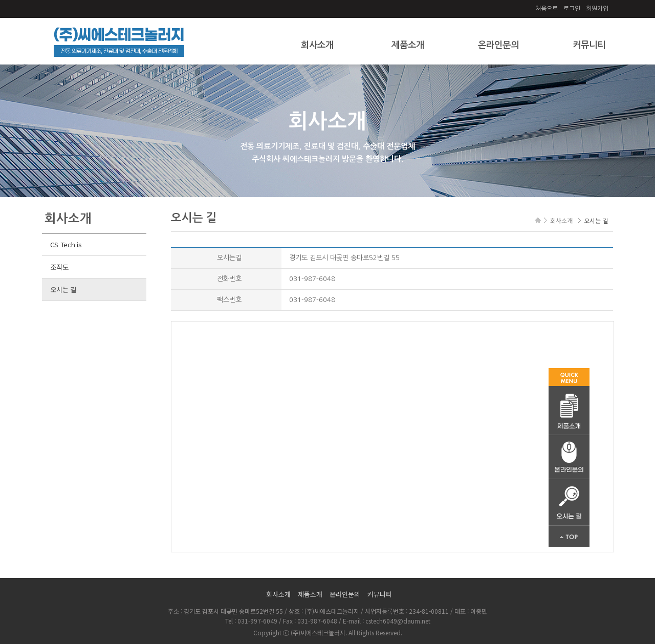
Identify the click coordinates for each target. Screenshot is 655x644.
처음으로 (547, 9)
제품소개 (408, 45)
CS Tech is (66, 244)
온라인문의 (498, 45)
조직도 (59, 267)
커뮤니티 (589, 45)
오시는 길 (63, 289)
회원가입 (597, 9)
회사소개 (317, 45)
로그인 (572, 9)
